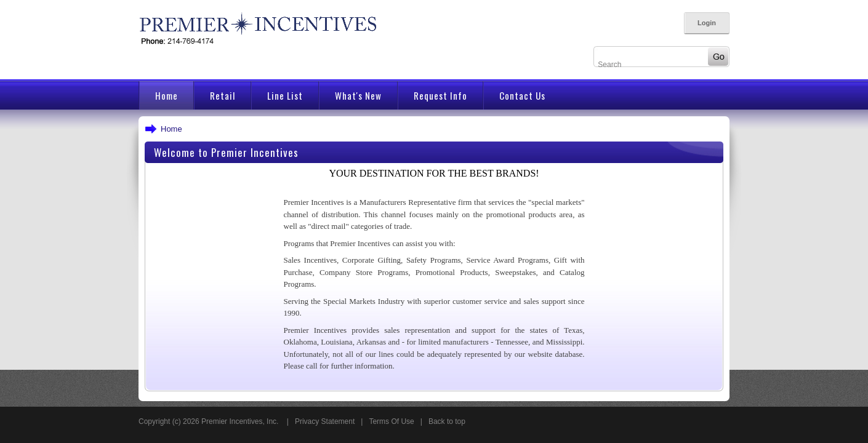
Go (715, 57)
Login (707, 23)
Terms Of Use (391, 421)
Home (171, 129)
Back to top (447, 421)
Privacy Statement (325, 421)
